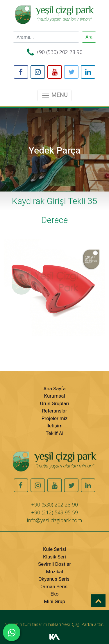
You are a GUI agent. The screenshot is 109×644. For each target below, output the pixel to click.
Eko (55, 594)
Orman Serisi (54, 586)
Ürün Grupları (54, 403)
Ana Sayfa (54, 389)
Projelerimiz (55, 418)
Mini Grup (54, 601)
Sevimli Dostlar (54, 564)
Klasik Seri (54, 557)
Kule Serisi (54, 549)
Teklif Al (54, 433)
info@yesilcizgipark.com (54, 520)
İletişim (54, 426)
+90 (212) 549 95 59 (54, 512)
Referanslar (54, 411)
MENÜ (54, 95)
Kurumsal (54, 396)
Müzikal (54, 572)
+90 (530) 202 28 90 (59, 52)
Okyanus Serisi (54, 579)
